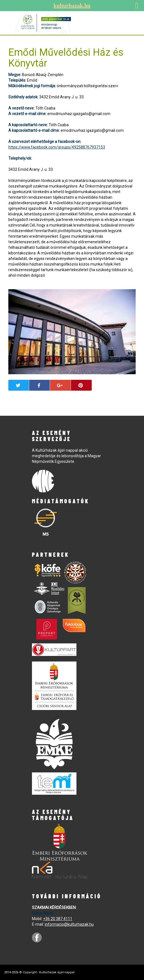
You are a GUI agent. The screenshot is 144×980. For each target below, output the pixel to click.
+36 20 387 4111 (58, 919)
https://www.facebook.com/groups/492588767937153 (57, 147)
